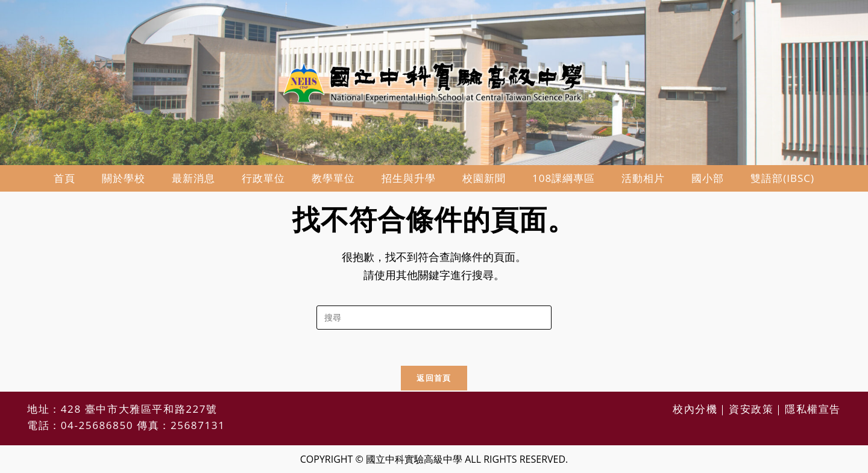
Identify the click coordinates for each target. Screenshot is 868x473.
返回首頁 (434, 378)
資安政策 (751, 409)
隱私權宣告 (813, 409)
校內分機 (695, 409)
